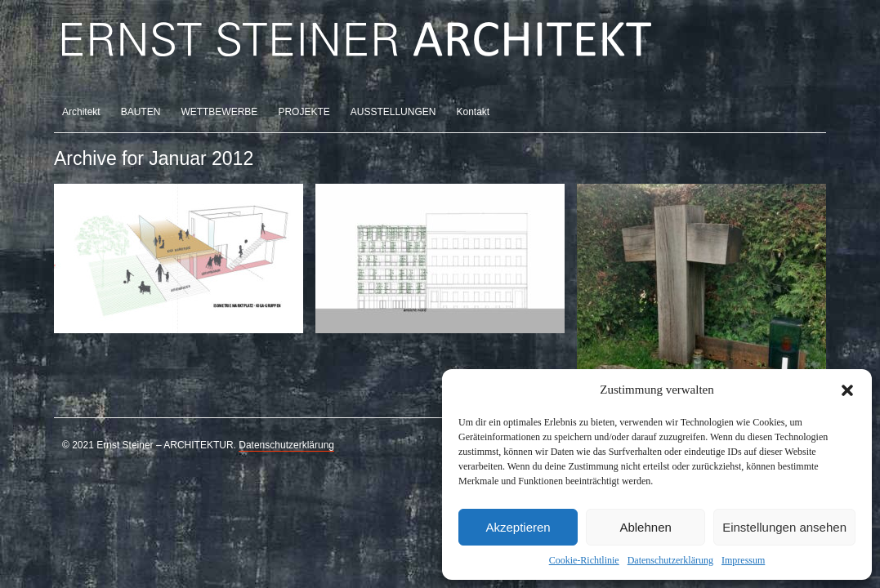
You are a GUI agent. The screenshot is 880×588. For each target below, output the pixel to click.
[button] (847, 390)
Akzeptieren (518, 527)
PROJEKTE (304, 112)
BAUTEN (141, 112)
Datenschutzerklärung (670, 560)
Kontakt (473, 112)
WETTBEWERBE (219, 112)
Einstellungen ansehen (784, 527)
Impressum (743, 560)
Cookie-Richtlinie (584, 560)
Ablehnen (645, 527)
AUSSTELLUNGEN (393, 112)
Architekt (81, 112)
